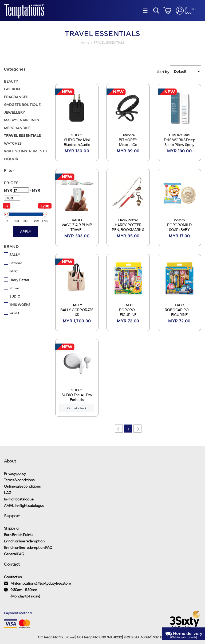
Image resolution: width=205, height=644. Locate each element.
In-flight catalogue (19, 499)
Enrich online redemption (24, 541)
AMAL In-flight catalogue (24, 505)
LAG (8, 492)
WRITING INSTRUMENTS (25, 151)
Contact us (13, 576)
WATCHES (13, 143)
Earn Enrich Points (19, 534)
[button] (156, 11)
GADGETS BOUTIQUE (22, 104)
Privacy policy (15, 473)
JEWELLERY (15, 112)
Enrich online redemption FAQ (28, 547)
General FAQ (14, 554)
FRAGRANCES (16, 97)
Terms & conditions (19, 479)
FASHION (12, 89)
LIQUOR (11, 159)
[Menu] (145, 11)
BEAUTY (11, 81)
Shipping (11, 528)
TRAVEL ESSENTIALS (23, 135)
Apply (26, 231)
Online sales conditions (22, 486)
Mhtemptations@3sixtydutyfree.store (41, 583)
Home (85, 42)
